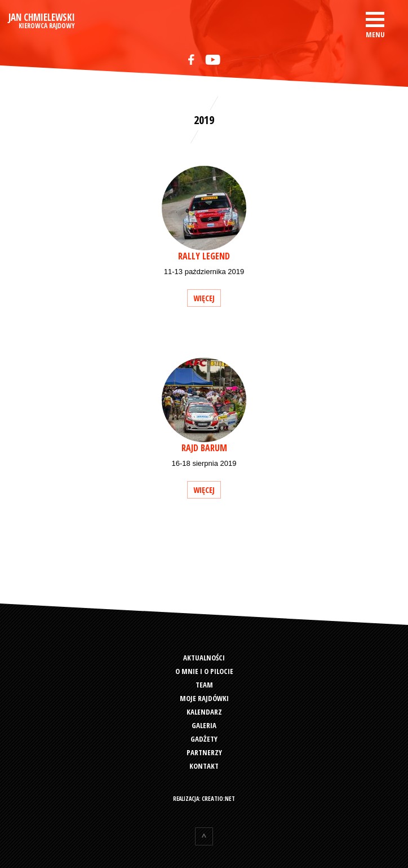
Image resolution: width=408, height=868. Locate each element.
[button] (375, 23)
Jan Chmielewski (42, 21)
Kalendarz (204, 712)
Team (204, 685)
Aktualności (204, 658)
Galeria (204, 725)
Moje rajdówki (204, 698)
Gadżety (204, 739)
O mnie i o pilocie (204, 671)
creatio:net (218, 798)
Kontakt (204, 766)
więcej (204, 298)
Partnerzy (204, 752)
